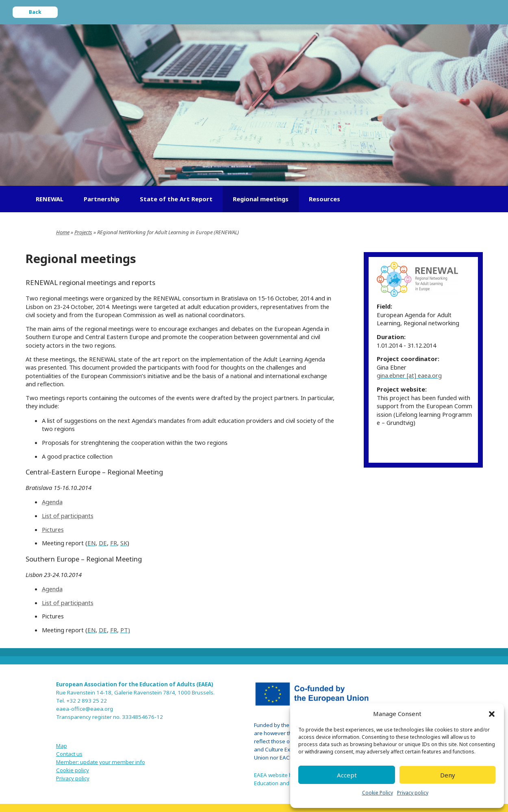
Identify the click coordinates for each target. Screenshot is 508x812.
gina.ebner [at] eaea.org (409, 375)
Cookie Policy (378, 793)
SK (124, 543)
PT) (125, 630)
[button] (492, 714)
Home (63, 232)
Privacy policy (413, 793)
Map (62, 746)
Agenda (52, 502)
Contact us (69, 754)
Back (35, 12)
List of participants (68, 516)
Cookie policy (73, 770)
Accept (347, 775)
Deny (448, 775)
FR (114, 543)
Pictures (53, 529)
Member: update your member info (101, 762)
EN (91, 543)
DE (103, 543)
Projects (83, 232)
